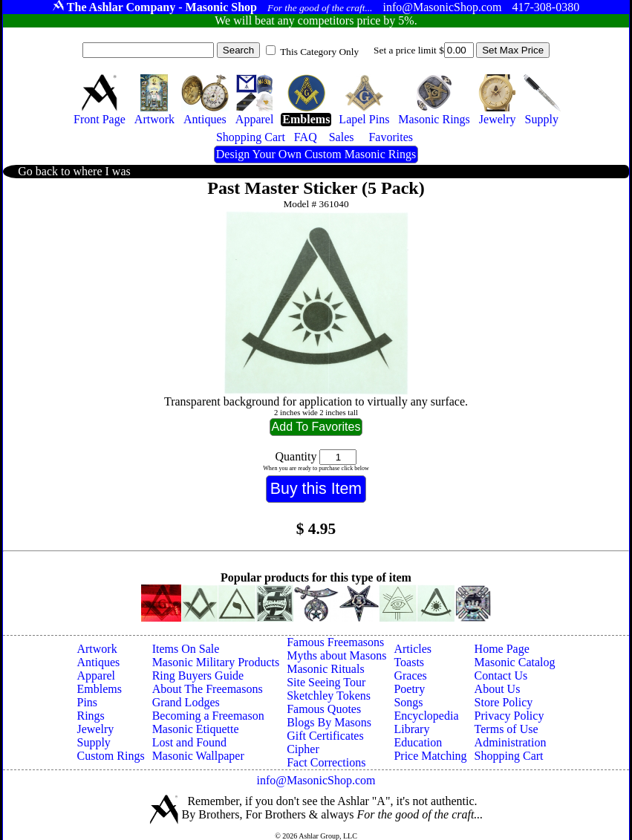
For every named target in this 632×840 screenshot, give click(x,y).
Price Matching (430, 756)
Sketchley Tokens (329, 696)
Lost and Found (189, 742)
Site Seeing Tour (326, 682)
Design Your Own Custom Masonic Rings (316, 154)
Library (411, 729)
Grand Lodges (186, 702)
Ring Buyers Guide (198, 675)
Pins (87, 702)
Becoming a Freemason (208, 716)
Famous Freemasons (335, 642)
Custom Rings (110, 756)
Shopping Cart (509, 756)
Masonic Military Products (216, 662)
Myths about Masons (336, 655)
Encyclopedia (426, 716)
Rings (90, 716)
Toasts (409, 662)
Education (418, 742)
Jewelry (95, 729)
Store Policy (504, 702)
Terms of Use (506, 729)
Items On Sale (186, 649)
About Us (498, 689)
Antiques (98, 662)
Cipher (303, 749)
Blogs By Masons (329, 722)
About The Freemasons (208, 689)
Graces (410, 675)
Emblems (99, 689)
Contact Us (501, 675)
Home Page (502, 649)
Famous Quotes (324, 709)
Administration (511, 742)
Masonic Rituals (325, 669)
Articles (413, 649)
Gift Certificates (325, 736)
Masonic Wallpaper (198, 756)
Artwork (97, 649)
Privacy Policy (509, 716)
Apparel (96, 675)
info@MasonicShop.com (316, 780)
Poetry (409, 689)
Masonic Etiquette (196, 729)
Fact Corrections (326, 762)
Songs (408, 702)
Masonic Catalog (515, 662)
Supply (93, 742)
